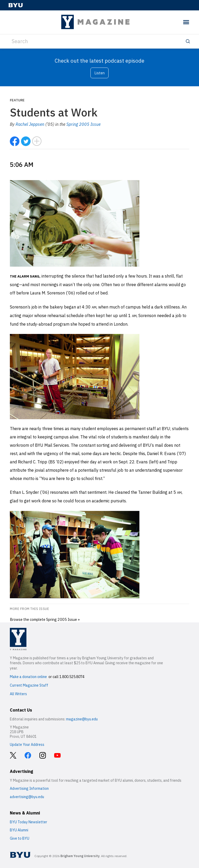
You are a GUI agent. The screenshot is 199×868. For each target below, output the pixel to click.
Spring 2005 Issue (83, 124)
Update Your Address (27, 745)
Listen (99, 73)
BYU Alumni (19, 830)
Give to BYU (20, 838)
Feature (17, 100)
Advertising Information (29, 788)
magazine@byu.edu (82, 719)
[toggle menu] (186, 22)
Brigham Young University (80, 856)
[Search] (99, 41)
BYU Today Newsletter (29, 822)
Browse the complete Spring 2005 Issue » (45, 619)
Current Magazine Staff (29, 685)
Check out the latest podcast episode (99, 61)
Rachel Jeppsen (30, 124)
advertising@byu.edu (27, 797)
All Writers (18, 694)
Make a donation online (28, 677)
